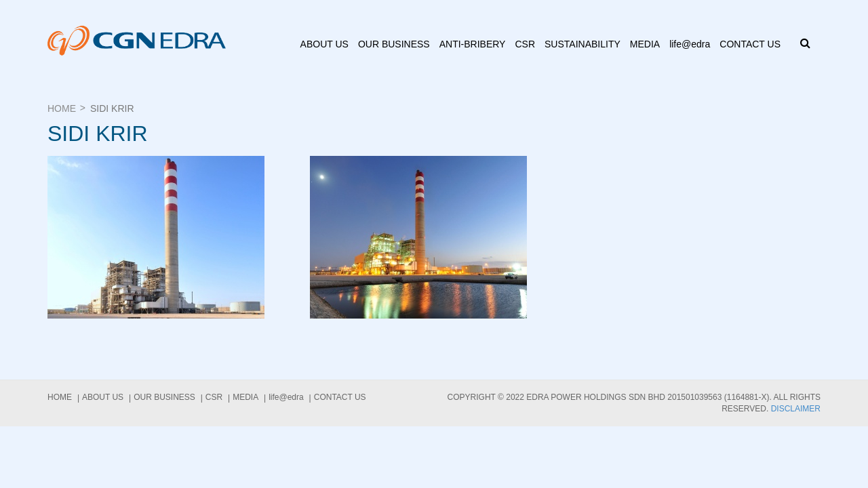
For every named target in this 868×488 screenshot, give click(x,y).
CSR (525, 44)
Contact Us (750, 44)
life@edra (690, 44)
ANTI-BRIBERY (473, 44)
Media (645, 44)
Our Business (394, 44)
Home (62, 108)
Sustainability (583, 44)
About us (324, 44)
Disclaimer (796, 409)
